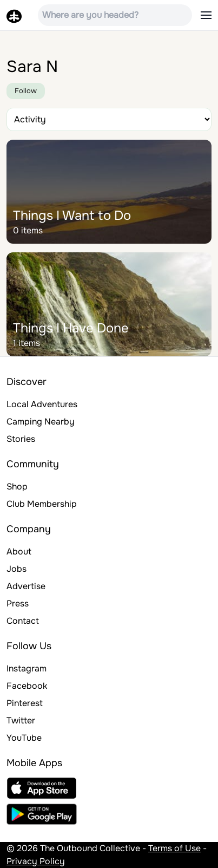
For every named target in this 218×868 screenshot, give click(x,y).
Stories (21, 439)
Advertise (26, 586)
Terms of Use (174, 848)
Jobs (16, 569)
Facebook (27, 686)
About (19, 552)
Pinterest (25, 703)
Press (18, 603)
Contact (23, 621)
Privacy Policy (36, 861)
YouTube (24, 738)
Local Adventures (42, 404)
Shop (17, 487)
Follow (26, 91)
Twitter (21, 720)
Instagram (27, 668)
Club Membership (42, 504)
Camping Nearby (41, 422)
